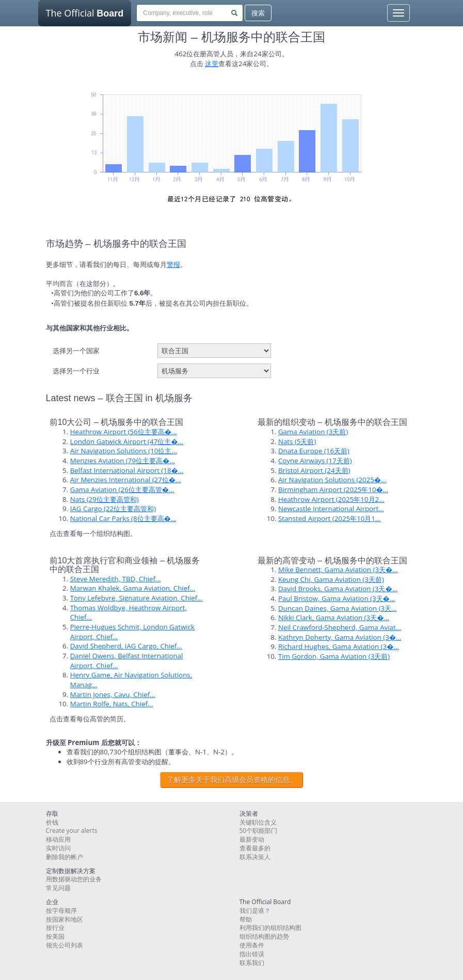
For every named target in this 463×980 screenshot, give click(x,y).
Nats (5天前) (297, 441)
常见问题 (58, 888)
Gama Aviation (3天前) (313, 432)
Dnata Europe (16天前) (314, 451)
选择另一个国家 (76, 351)
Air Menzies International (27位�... (126, 480)
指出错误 (252, 954)
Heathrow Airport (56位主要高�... (124, 432)
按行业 (55, 928)
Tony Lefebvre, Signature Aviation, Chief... (137, 598)
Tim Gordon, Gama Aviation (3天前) (334, 656)
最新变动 (252, 839)
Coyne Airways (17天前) (315, 461)
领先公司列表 (65, 945)
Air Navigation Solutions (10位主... (124, 451)
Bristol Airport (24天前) (314, 470)
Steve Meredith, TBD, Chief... (116, 579)
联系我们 (252, 963)
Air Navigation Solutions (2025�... (332, 480)
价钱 (52, 822)
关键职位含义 (258, 822)
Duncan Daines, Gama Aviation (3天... (338, 608)
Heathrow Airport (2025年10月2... (331, 499)
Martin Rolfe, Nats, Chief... (112, 704)
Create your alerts (72, 831)
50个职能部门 (259, 831)
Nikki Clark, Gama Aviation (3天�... (334, 618)
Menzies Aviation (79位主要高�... (123, 461)
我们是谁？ (255, 911)
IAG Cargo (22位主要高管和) (113, 509)
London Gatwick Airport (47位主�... (127, 441)
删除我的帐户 (65, 857)
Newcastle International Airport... (331, 509)
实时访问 (58, 848)
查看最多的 (255, 848)
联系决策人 (255, 857)
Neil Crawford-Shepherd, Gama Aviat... (340, 627)
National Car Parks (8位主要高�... (123, 518)
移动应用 (58, 839)
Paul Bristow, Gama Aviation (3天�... (337, 598)
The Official (85, 17)
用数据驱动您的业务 (74, 879)
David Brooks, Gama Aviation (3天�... (338, 589)
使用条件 (252, 945)
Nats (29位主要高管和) (105, 499)
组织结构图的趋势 (264, 936)
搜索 (258, 13)
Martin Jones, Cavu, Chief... (113, 694)
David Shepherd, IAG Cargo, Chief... (126, 646)
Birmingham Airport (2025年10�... (333, 489)
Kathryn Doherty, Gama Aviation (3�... (340, 637)
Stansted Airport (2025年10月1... (330, 518)
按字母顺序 (61, 911)
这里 (212, 64)
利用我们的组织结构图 (270, 928)
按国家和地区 (65, 919)
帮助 (246, 919)
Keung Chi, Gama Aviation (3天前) (331, 579)
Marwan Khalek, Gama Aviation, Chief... (133, 588)
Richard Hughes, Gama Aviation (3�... (339, 646)
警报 (173, 264)
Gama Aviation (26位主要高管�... (122, 489)
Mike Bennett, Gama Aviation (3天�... (338, 570)
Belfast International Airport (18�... (127, 470)
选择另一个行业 (76, 371)
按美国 (55, 936)
